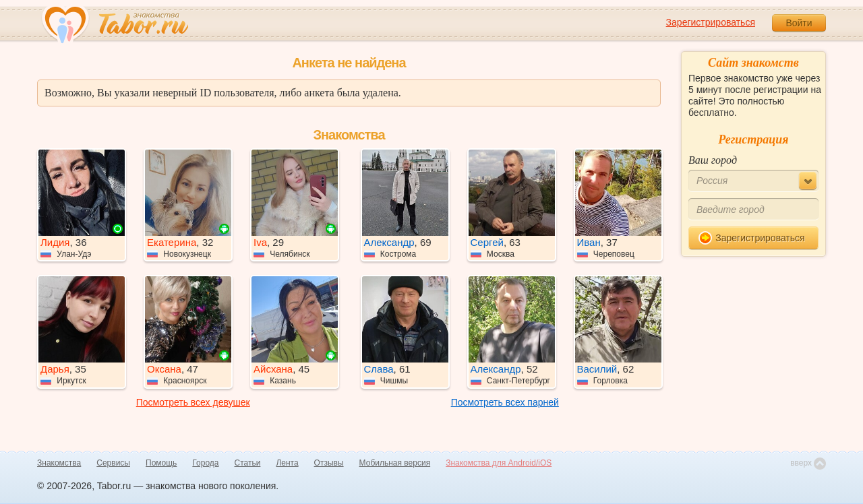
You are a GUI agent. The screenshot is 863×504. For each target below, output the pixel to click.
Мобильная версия (395, 463)
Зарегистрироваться (711, 22)
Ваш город (713, 160)
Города (205, 463)
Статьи (248, 463)
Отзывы (329, 463)
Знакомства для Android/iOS (499, 463)
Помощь (161, 463)
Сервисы (113, 463)
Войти (799, 23)
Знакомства (59, 463)
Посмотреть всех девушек (193, 402)
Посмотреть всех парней (505, 402)
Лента (287, 463)
